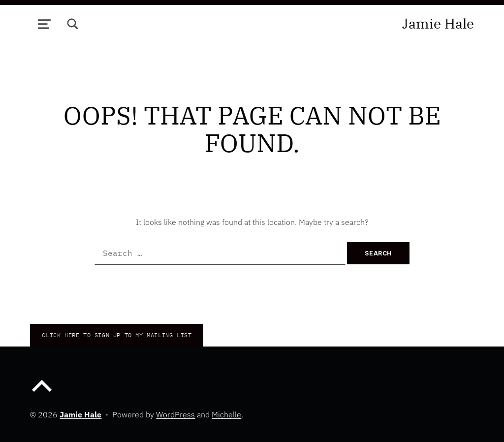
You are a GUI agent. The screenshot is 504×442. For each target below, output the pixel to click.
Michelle (226, 414)
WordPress (175, 414)
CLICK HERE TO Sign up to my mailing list (117, 335)
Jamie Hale (438, 23)
